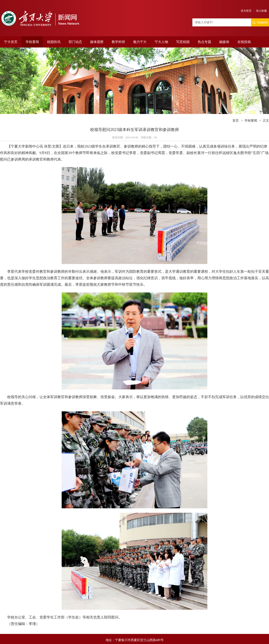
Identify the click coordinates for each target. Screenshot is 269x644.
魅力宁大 (140, 42)
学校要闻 (32, 42)
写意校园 (183, 42)
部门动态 (75, 42)
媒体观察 (97, 42)
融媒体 (224, 42)
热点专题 (204, 42)
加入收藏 (261, 11)
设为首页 (246, 11)
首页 (236, 121)
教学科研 (118, 42)
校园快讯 (54, 42)
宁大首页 (11, 42)
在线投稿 (244, 42)
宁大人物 (161, 42)
